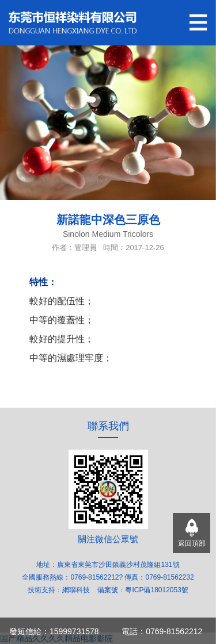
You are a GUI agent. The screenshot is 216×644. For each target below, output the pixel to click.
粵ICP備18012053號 (156, 590)
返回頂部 (192, 543)
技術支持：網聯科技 (60, 590)
